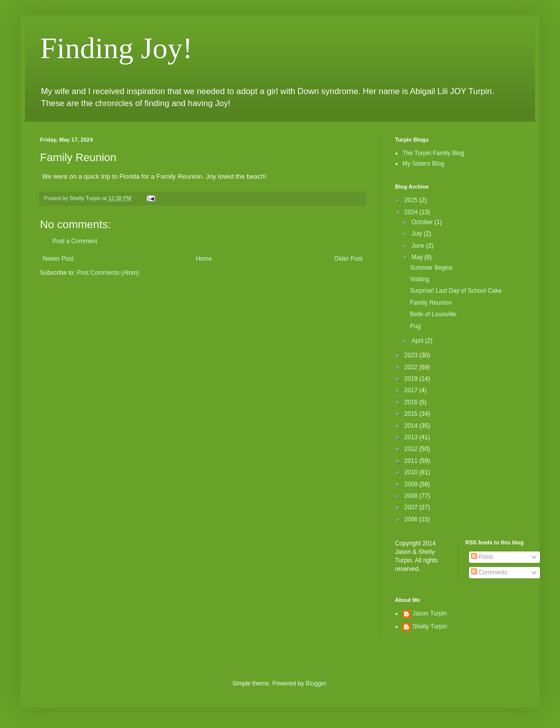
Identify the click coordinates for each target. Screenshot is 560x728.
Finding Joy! (116, 48)
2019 (412, 379)
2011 (412, 461)
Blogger (316, 683)
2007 (412, 507)
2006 (412, 519)
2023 (412, 355)
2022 (412, 367)
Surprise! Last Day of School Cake (456, 291)
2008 (412, 496)
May (418, 257)
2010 (412, 472)
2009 (412, 484)
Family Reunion (431, 303)
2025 (412, 200)
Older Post (348, 259)
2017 (412, 390)
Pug (415, 326)
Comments (489, 572)
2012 (412, 449)
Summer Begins (431, 268)
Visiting (419, 279)
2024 (412, 212)
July (418, 234)
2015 (412, 414)
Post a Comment (75, 241)
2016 (412, 402)
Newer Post (58, 259)
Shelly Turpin (430, 626)
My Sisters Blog (423, 164)
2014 (412, 426)
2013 (412, 437)
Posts (482, 557)
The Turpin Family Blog (433, 153)
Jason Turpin (430, 613)
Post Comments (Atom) (108, 273)
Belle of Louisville (433, 314)
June (419, 246)
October (423, 222)
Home (204, 259)
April (418, 341)
